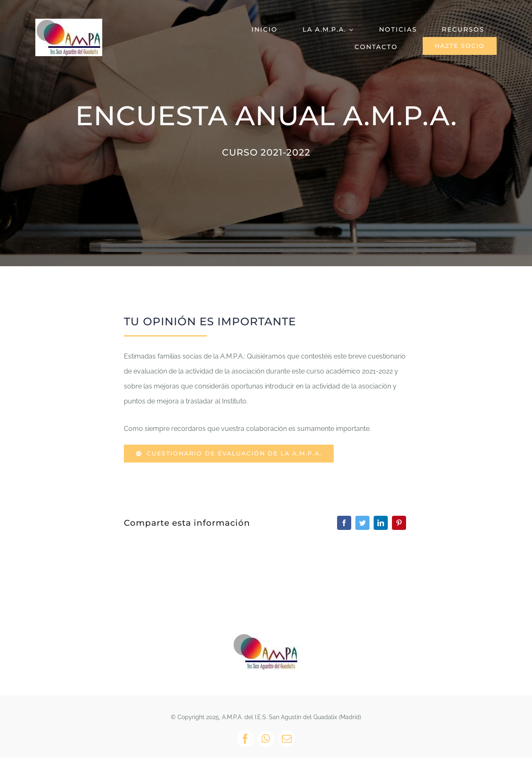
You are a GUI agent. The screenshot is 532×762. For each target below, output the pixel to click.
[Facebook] (344, 523)
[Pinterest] (399, 523)
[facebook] (245, 739)
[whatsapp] (266, 739)
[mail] (287, 739)
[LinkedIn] (381, 523)
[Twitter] (362, 523)
